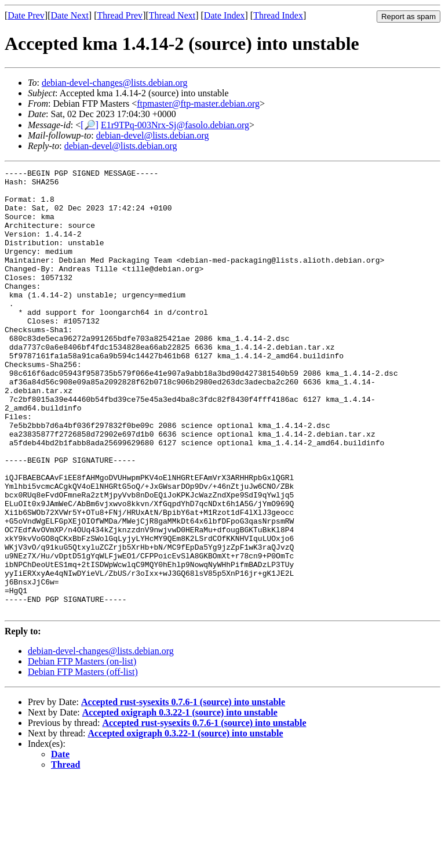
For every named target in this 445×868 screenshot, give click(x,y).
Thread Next (172, 15)
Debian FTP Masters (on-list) (82, 750)
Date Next (70, 15)
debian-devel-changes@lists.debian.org (115, 83)
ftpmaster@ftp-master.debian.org (198, 103)
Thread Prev (120, 15)
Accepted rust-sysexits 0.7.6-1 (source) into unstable (183, 791)
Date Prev (26, 15)
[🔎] (90, 125)
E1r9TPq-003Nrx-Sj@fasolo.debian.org (175, 125)
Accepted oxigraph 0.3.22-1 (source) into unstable (180, 801)
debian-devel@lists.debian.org (153, 135)
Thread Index (278, 15)
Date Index (225, 15)
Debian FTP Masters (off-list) (83, 760)
